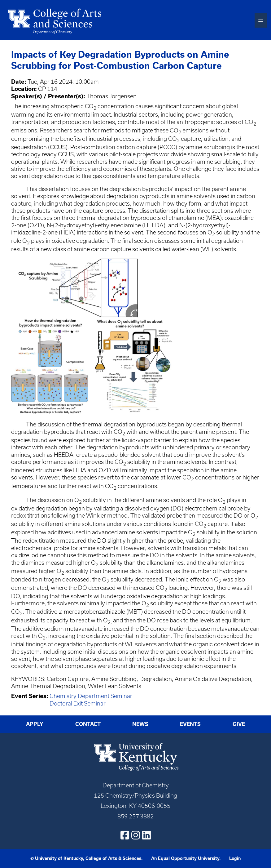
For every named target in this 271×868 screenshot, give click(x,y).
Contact (88, 724)
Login (235, 858)
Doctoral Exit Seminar (78, 703)
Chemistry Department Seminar (91, 696)
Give (239, 724)
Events (190, 724)
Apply (35, 724)
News (140, 724)
